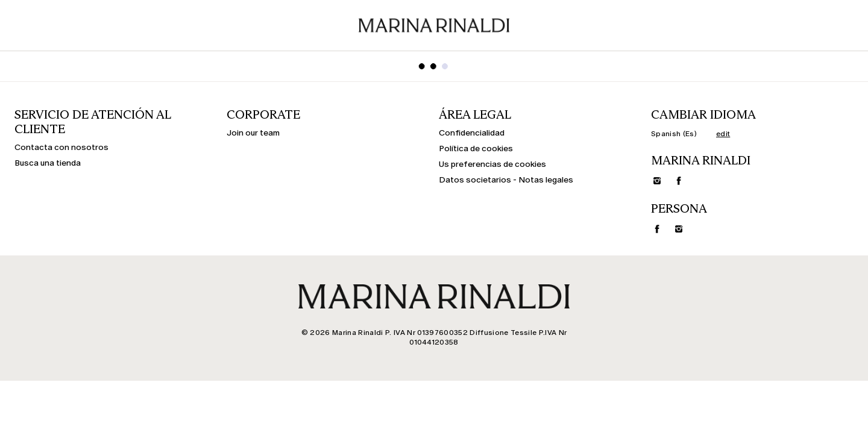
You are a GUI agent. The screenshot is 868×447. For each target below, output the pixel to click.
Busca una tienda (48, 163)
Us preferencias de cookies (492, 164)
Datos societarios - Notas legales (506, 180)
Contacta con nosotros (61, 148)
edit (723, 134)
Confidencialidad (472, 133)
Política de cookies (476, 149)
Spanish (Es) (674, 134)
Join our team (253, 133)
